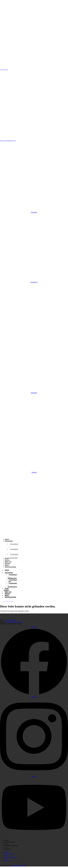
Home (7, 570)
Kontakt (6, 840)
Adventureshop (10, 597)
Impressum (7, 849)
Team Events (6, 589)
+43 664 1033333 (4, 70)
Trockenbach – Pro (12, 581)
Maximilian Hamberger (19, 866)
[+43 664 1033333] (34, 67)
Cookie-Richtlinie (9, 842)
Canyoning (10, 573)
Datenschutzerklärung (11, 845)
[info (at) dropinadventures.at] (34, 138)
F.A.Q (6, 844)
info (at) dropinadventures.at (8, 141)
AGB (5, 847)
